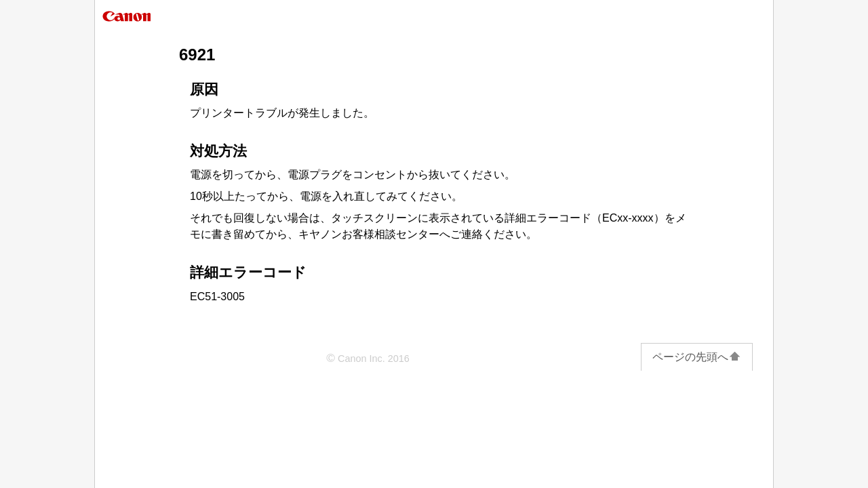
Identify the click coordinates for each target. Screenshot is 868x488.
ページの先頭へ (697, 357)
